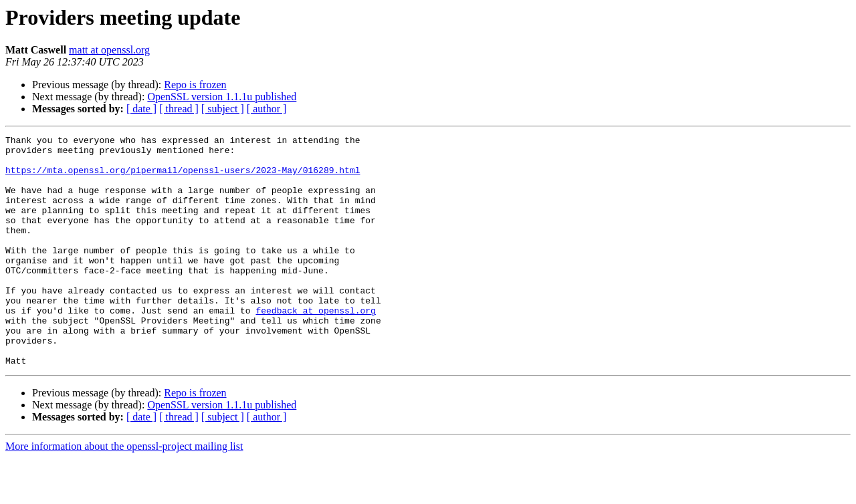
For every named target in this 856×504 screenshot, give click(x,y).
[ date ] (141, 109)
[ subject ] (223, 109)
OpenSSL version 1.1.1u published (222, 97)
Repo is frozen (195, 85)
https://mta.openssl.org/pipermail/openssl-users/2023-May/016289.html (183, 178)
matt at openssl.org (109, 50)
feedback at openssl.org (315, 346)
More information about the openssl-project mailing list (124, 492)
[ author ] (267, 109)
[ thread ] (179, 109)
